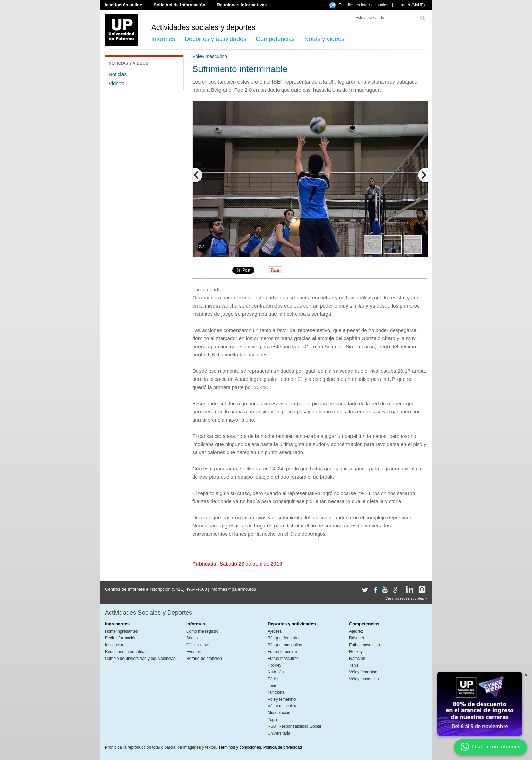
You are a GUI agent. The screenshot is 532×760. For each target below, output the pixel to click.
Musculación (279, 713)
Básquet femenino (284, 638)
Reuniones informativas (242, 5)
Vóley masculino (282, 706)
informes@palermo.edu (233, 589)
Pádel (273, 679)
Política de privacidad (283, 747)
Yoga (272, 720)
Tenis (272, 686)
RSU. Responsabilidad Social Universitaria (294, 730)
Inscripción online (123, 5)
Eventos (194, 652)
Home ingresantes (121, 631)
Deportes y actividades (215, 39)
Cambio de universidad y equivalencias (140, 659)
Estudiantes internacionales (364, 5)
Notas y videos (324, 39)
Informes (163, 39)
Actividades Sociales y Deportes (148, 613)
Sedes (192, 638)
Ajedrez (275, 631)
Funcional (277, 692)
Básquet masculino (285, 645)
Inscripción (115, 645)
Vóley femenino (282, 699)
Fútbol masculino (283, 659)
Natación (276, 672)
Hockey (274, 665)
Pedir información (121, 638)
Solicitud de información (179, 5)
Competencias (275, 39)
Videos (116, 83)
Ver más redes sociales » (406, 598)
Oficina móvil (198, 645)
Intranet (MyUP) (411, 5)
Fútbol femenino (282, 652)
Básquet (357, 638)
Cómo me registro (202, 631)
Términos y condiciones (240, 747)
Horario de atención (204, 659)
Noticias (118, 74)
